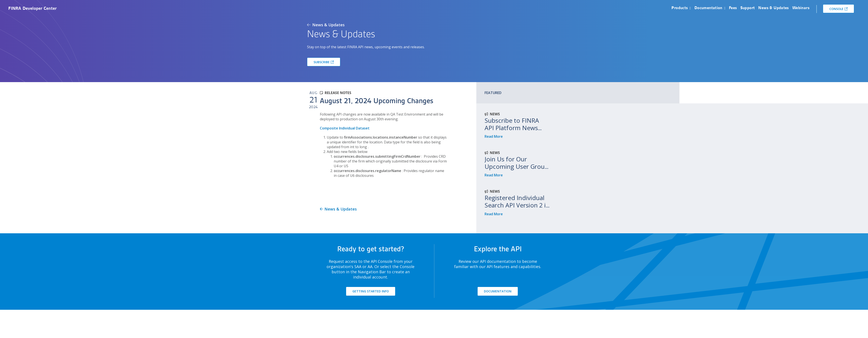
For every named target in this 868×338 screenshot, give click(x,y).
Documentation (708, 8)
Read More (494, 136)
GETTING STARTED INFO (371, 291)
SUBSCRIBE (322, 62)
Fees (733, 8)
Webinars (801, 8)
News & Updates (773, 8)
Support (748, 8)
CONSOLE (836, 9)
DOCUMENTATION (498, 291)
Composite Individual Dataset (345, 128)
